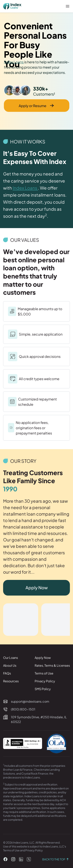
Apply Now (37, 588)
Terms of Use (44, 673)
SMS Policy (43, 689)
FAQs (7, 673)
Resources (11, 681)
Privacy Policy (45, 681)
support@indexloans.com (30, 701)
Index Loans (14, 62)
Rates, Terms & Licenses (52, 665)
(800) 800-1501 (23, 709)
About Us (10, 665)
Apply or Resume (36, 106)
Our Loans (11, 658)
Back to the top (56, 859)
